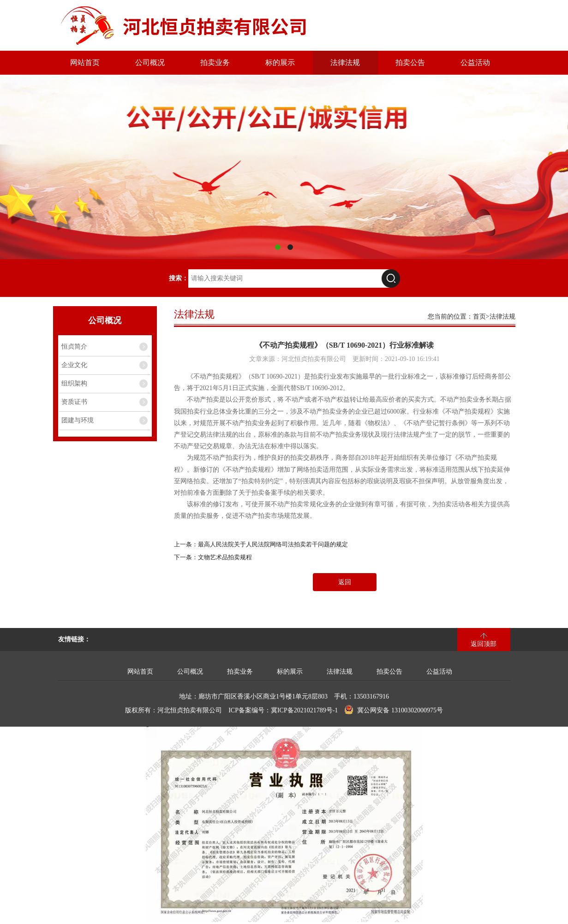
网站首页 (85, 62)
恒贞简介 (74, 346)
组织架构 (74, 383)
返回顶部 (484, 644)
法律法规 (345, 62)
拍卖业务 (215, 62)
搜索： (179, 278)
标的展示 (280, 62)
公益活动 (475, 62)
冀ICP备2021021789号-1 (304, 710)
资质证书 (74, 402)
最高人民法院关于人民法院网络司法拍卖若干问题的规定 (273, 544)
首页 (479, 317)
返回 (345, 582)
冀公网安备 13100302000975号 (394, 710)
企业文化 (74, 365)
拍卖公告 (410, 62)
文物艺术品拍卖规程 (225, 557)
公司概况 (150, 62)
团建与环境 (78, 420)
